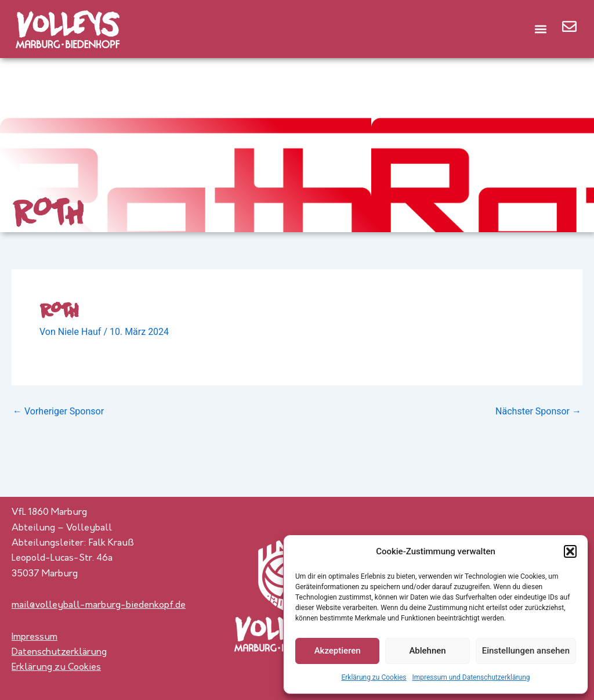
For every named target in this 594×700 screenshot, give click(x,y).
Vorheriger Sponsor (58, 412)
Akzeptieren (338, 651)
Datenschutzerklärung (59, 652)
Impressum (35, 637)
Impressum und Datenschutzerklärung (471, 677)
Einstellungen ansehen (526, 651)
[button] (570, 551)
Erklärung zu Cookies (374, 677)
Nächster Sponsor (538, 412)
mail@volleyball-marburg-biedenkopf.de (99, 605)
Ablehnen (427, 651)
